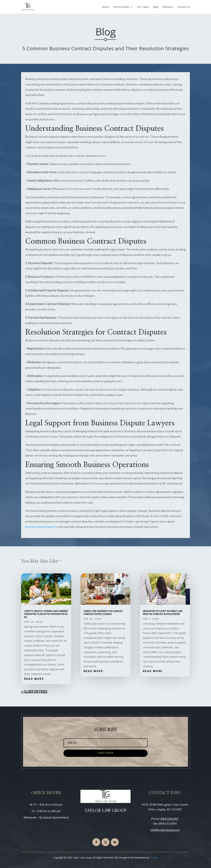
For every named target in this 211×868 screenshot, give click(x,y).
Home (105, 7)
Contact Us (183, 7)
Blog (156, 7)
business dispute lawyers (41, 527)
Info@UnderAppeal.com (165, 830)
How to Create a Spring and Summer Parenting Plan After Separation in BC (46, 614)
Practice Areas (121, 7)
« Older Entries (34, 691)
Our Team (143, 7)
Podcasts (168, 7)
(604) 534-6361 (169, 819)
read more (34, 679)
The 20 (154, 858)
